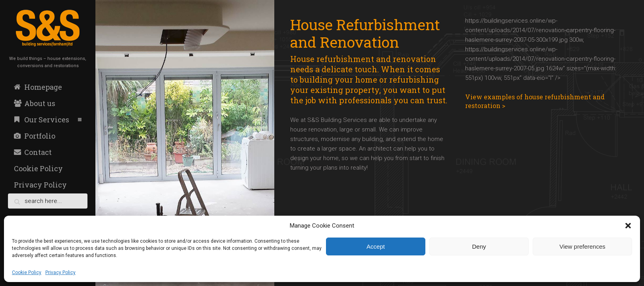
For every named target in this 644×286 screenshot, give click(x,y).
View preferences (582, 246)
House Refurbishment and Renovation (365, 33)
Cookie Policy (27, 272)
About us (35, 103)
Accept (376, 246)
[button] (628, 226)
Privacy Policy (60, 272)
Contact (33, 152)
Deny (479, 246)
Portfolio (35, 136)
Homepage (38, 87)
